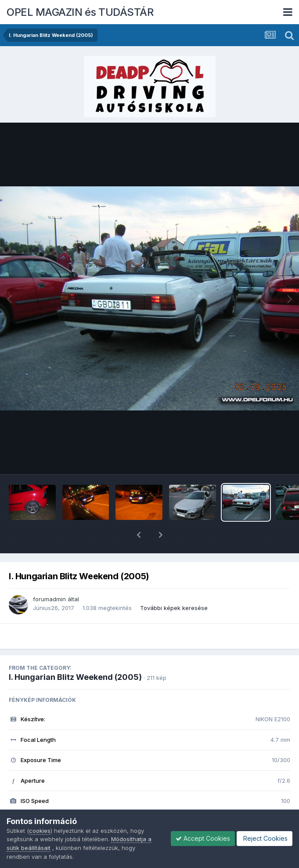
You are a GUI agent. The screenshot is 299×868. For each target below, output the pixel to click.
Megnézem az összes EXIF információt (149, 804)
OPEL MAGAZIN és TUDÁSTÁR (80, 12)
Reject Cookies (265, 838)
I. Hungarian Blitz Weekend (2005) (75, 654)
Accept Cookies (203, 838)
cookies (40, 831)
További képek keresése (174, 585)
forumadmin (49, 576)
